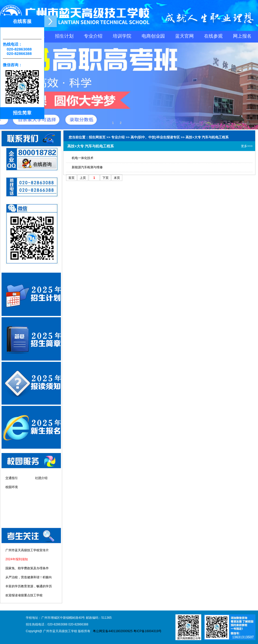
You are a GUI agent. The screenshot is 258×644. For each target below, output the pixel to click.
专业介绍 (93, 36)
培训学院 (122, 36)
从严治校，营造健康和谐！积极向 (29, 577)
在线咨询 (42, 164)
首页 (71, 178)
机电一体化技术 (83, 158)
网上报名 (242, 36)
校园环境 (12, 487)
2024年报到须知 (17, 559)
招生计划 (64, 36)
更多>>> (247, 146)
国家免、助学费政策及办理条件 (27, 568)
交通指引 (12, 478)
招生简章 (22, 113)
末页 (117, 178)
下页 (106, 178)
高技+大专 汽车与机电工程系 (207, 137)
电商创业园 (153, 36)
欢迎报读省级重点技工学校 (24, 595)
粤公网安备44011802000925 (113, 631)
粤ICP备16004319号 (147, 631)
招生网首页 (97, 137)
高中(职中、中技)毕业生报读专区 (155, 137)
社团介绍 (41, 478)
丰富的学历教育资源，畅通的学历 (29, 586)
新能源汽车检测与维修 (87, 167)
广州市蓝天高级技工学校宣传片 (27, 550)
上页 (83, 178)
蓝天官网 (184, 36)
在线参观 (213, 36)
